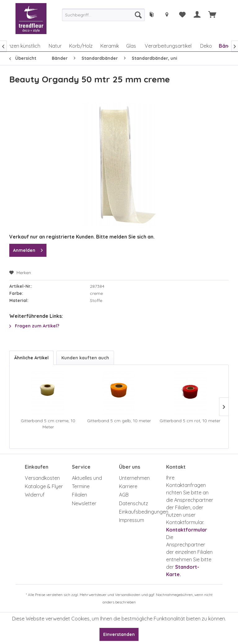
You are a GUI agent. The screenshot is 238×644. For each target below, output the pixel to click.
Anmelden (28, 249)
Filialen (79, 495)
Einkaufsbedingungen (141, 512)
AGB (124, 495)
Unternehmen (134, 478)
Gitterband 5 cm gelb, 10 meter (119, 421)
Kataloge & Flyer (44, 486)
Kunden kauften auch (85, 358)
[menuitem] (103, 15)
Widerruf (35, 495)
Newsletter (84, 503)
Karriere (128, 486)
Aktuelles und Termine (87, 482)
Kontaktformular (187, 530)
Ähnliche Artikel (31, 358)
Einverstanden (119, 634)
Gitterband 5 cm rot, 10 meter (190, 421)
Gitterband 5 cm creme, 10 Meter (48, 424)
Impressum (132, 520)
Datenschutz (134, 503)
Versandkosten (42, 478)
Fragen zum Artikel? (34, 326)
